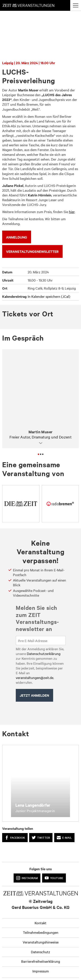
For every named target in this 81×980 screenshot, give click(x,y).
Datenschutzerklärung (44, 653)
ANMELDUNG (17, 237)
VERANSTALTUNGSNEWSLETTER (32, 251)
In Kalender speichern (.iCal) (49, 296)
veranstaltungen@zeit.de (35, 677)
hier (72, 212)
